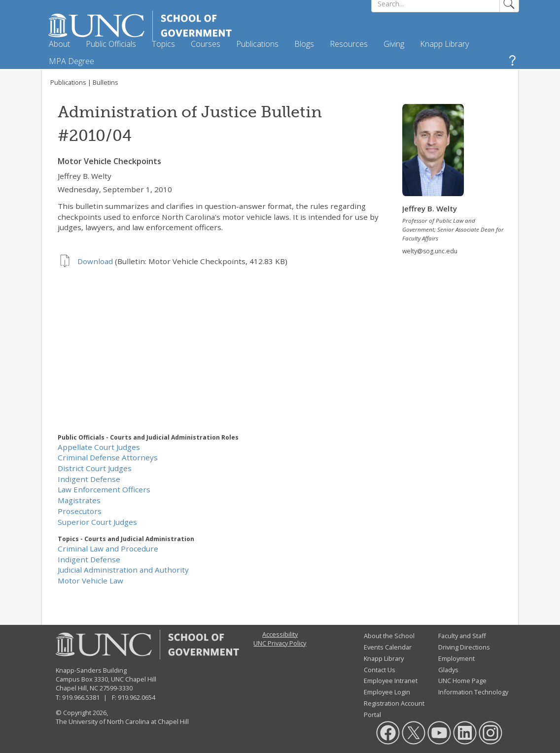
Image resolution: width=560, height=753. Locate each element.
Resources (349, 44)
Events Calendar (388, 647)
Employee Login (387, 692)
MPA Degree (71, 61)
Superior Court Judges (97, 522)
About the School (389, 636)
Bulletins (105, 82)
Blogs (304, 44)
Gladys (448, 670)
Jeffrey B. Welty (85, 176)
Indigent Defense (89, 479)
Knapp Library (444, 44)
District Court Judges (95, 468)
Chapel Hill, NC (77, 688)
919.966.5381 (81, 697)
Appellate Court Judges (99, 447)
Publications (257, 44)
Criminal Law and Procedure (108, 548)
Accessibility (280, 634)
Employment (456, 658)
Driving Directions (464, 647)
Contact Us (380, 670)
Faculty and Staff (462, 636)
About (59, 44)
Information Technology (473, 692)
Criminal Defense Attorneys (108, 457)
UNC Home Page (462, 681)
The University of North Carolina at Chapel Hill (122, 721)
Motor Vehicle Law (90, 581)
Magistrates (79, 500)
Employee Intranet (391, 681)
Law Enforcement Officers (104, 489)
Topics (163, 44)
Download (95, 261)
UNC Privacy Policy (280, 643)
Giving (394, 44)
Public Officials (111, 44)
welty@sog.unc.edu (430, 251)
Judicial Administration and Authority (123, 570)
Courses (206, 44)
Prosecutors (80, 511)
